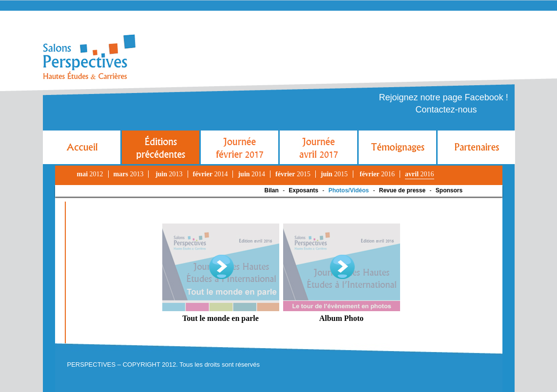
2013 (129, 174)
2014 (211, 174)
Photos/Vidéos (349, 190)
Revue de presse (402, 190)
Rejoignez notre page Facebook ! (444, 97)
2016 (377, 174)
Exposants (304, 190)
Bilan (272, 190)
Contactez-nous (446, 110)
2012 (90, 174)
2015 (293, 174)
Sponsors (449, 190)
